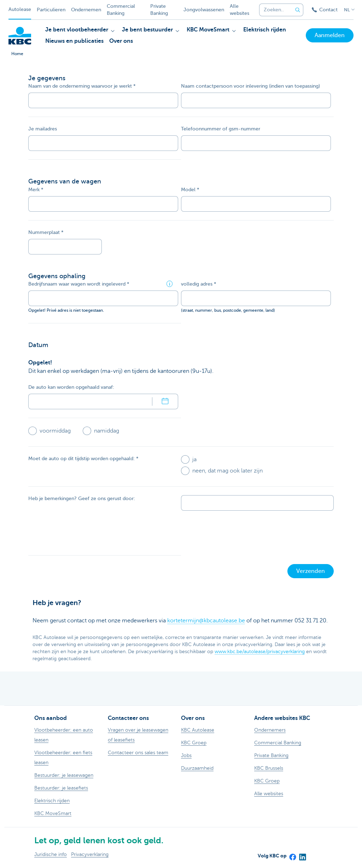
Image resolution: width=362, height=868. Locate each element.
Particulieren (51, 10)
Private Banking (159, 10)
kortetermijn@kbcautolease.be (206, 621)
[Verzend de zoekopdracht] (298, 10)
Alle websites (240, 10)
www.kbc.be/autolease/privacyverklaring (260, 652)
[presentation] (82, 533)
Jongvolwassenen (204, 10)
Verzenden (311, 571)
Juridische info (51, 854)
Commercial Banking (121, 10)
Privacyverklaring (90, 854)
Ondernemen (86, 10)
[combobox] (274, 10)
